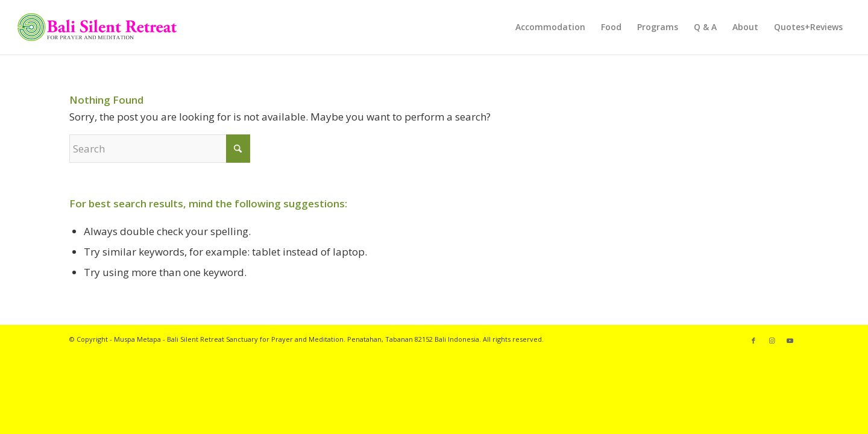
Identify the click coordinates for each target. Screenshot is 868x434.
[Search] (160, 149)
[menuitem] (550, 27)
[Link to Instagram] (772, 341)
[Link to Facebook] (753, 341)
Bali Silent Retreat (196, 339)
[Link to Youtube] (790, 341)
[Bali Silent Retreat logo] (97, 27)
